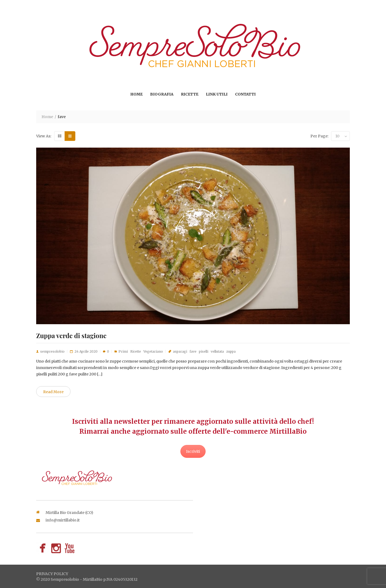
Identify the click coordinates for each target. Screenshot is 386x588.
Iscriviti (193, 451)
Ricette (190, 94)
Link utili (217, 94)
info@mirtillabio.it (63, 520)
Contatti (245, 94)
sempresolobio (52, 351)
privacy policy (52, 574)
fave (193, 351)
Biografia (162, 94)
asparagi (180, 351)
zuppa (231, 351)
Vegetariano (153, 351)
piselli (204, 351)
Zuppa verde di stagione (71, 335)
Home (136, 94)
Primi (123, 351)
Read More (53, 392)
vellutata (217, 351)
